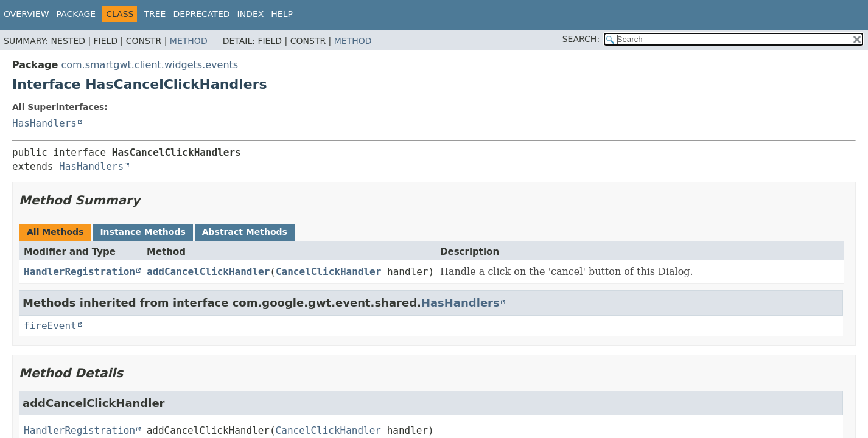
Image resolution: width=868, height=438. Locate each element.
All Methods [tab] (55, 232)
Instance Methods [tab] (142, 232)
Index (251, 14)
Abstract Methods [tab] (245, 232)
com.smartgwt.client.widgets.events (149, 65)
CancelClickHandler (328, 272)
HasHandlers (44, 123)
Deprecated (201, 14)
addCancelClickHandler (208, 272)
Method (189, 41)
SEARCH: (581, 39)
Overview (26, 14)
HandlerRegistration (79, 272)
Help (282, 14)
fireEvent (50, 326)
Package (76, 14)
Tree (155, 14)
